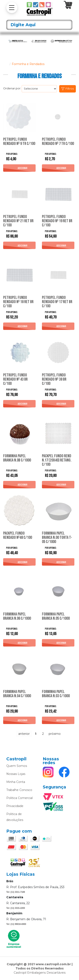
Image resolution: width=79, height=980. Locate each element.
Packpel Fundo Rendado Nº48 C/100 (18, 536)
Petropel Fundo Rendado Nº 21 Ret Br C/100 (18, 221)
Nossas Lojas (16, 774)
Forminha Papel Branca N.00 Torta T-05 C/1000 (57, 538)
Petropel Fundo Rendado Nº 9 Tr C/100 (19, 142)
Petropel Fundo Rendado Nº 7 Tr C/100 (58, 142)
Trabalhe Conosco (19, 790)
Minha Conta (16, 782)
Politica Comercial (19, 798)
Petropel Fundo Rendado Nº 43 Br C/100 (15, 379)
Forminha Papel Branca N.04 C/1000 (17, 694)
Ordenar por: (12, 88)
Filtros (70, 88)
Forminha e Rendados (28, 64)
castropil (5, 64)
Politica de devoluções (15, 817)
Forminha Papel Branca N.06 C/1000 (17, 617)
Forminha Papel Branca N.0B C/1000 (17, 458)
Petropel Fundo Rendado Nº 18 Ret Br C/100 (18, 302)
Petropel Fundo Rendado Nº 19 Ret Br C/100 (57, 221)
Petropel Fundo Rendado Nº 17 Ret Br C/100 (57, 302)
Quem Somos (17, 766)
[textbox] (39, 25)
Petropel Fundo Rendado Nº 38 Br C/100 (54, 379)
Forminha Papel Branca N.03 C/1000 (56, 694)
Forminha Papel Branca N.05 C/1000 (56, 617)
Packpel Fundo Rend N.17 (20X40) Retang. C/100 (57, 460)
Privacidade (15, 806)
